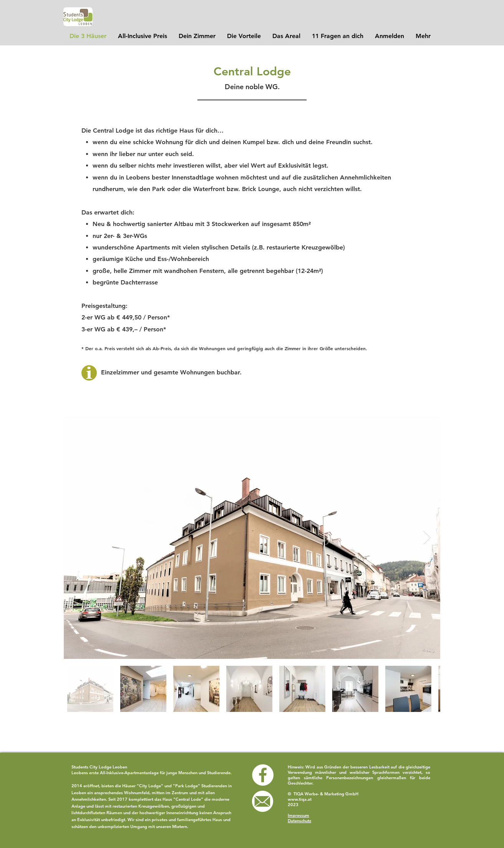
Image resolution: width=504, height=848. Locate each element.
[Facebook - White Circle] (263, 775)
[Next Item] (427, 538)
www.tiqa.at (300, 799)
